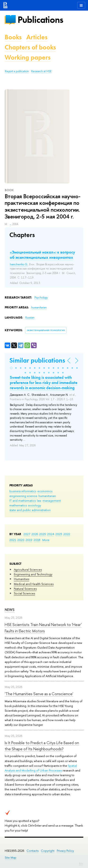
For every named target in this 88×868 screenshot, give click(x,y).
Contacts (33, 851)
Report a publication (17, 71)
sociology (34, 505)
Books (13, 37)
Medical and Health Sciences (34, 584)
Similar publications (37, 360)
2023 (59, 534)
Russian (30, 318)
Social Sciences (24, 593)
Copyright (48, 851)
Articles (37, 37)
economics (45, 491)
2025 (43, 534)
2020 (21, 540)
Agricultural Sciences (28, 569)
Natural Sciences (25, 589)
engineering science (23, 496)
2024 (51, 534)
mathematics (18, 505)
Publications (40, 20)
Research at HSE (41, 71)
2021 (13, 540)
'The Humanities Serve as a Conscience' (39, 694)
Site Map (11, 858)
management (52, 501)
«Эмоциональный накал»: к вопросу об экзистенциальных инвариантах (42, 255)
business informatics (23, 491)
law (39, 501)
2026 (35, 534)
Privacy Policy (65, 851)
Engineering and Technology (33, 574)
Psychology (41, 298)
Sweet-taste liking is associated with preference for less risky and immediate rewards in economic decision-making (44, 383)
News (10, 610)
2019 (29, 540)
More (46, 540)
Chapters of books (30, 47)
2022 (67, 534)
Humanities (21, 579)
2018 (37, 540)
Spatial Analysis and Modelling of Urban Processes (41, 768)
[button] (11, 368)
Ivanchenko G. (19, 264)
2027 (27, 534)
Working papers (28, 57)
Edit (81, 864)
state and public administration (30, 510)
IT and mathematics (23, 501)
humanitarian (47, 496)
